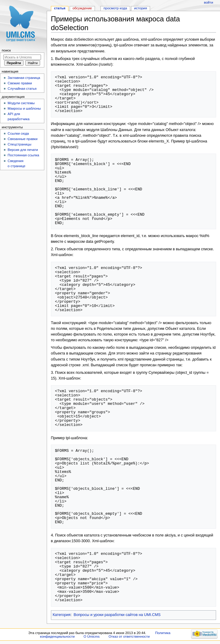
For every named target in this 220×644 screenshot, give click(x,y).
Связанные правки (22, 139)
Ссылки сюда (18, 133)
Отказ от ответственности (129, 636)
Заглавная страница (24, 78)
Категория (62, 615)
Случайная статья (22, 89)
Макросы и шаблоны (24, 108)
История (141, 8)
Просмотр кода (115, 8)
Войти (209, 2)
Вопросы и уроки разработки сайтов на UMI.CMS (117, 615)
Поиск (6, 50)
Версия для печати (23, 150)
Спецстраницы (19, 144)
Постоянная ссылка (23, 155)
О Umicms (91, 636)
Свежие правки (20, 83)
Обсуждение (82, 8)
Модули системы (21, 103)
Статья (60, 8)
